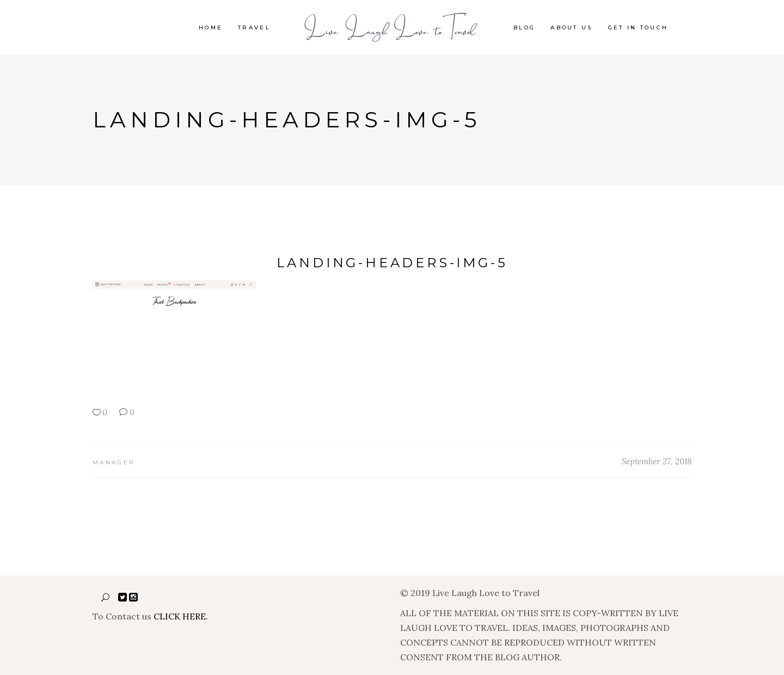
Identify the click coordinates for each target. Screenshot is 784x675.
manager (114, 462)
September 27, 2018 (657, 461)
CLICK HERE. (181, 616)
